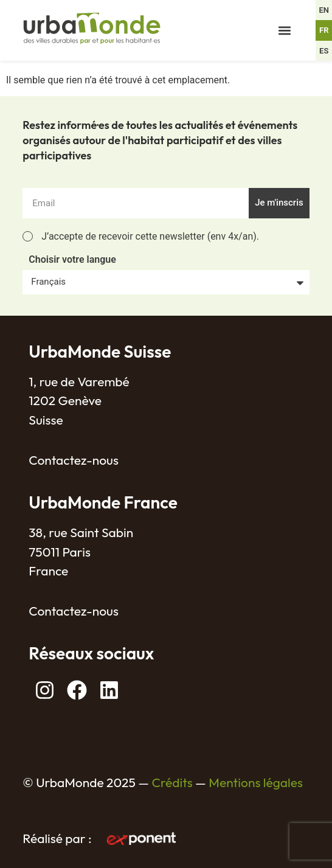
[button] (284, 31)
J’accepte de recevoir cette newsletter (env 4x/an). (150, 236)
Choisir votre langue (72, 260)
